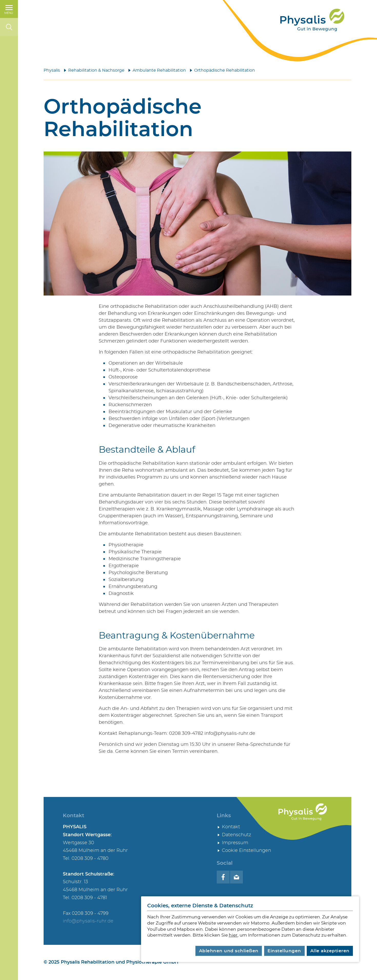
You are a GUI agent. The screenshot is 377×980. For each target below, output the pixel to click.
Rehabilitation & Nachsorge (96, 70)
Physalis (52, 70)
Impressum (235, 843)
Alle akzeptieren (330, 951)
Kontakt (231, 827)
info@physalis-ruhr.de (88, 921)
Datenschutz (236, 835)
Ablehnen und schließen (229, 951)
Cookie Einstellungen (246, 851)
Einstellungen (284, 951)
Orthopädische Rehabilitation (225, 70)
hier (233, 935)
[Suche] (9, 27)
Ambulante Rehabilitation (159, 70)
